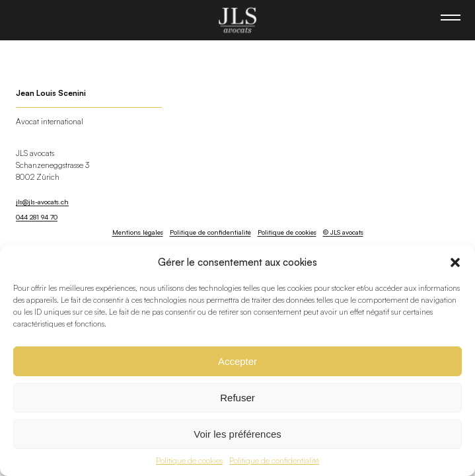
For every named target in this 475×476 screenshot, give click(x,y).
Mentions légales (138, 232)
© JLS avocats (343, 232)
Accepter (237, 361)
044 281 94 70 (37, 217)
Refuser (237, 398)
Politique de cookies (189, 460)
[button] (455, 262)
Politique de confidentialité (274, 460)
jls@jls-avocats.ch (42, 202)
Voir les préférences (237, 434)
